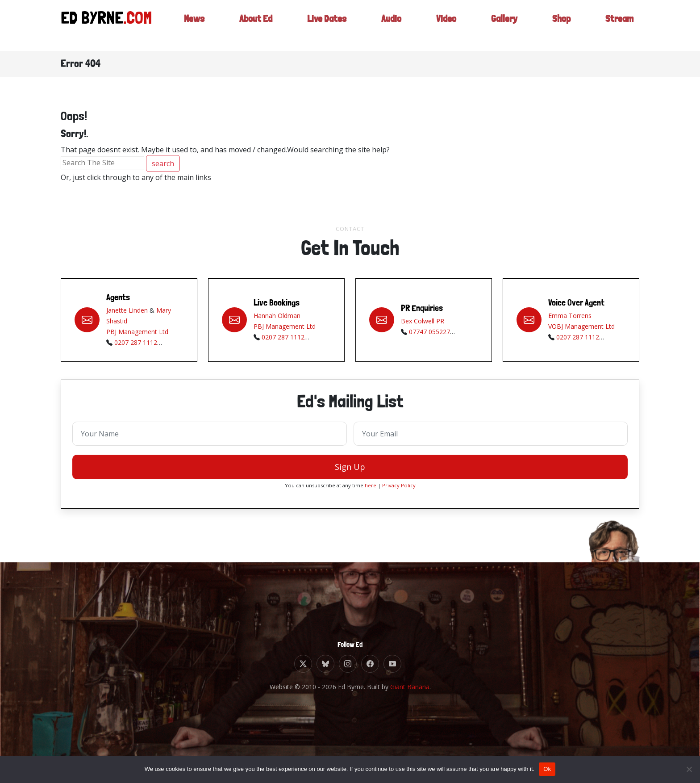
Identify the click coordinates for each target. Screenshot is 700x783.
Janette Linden (127, 314)
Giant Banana (410, 687)
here (371, 489)
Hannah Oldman (277, 319)
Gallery (502, 20)
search (163, 163)
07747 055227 (429, 335)
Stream (619, 20)
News (186, 20)
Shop (560, 20)
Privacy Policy (399, 489)
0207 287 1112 (136, 346)
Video (444, 20)
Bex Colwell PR (423, 325)
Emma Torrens (570, 319)
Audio (389, 20)
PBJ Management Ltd (137, 335)
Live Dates (323, 20)
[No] (689, 769)
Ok (547, 769)
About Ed (249, 20)
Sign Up (350, 470)
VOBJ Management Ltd (581, 330)
